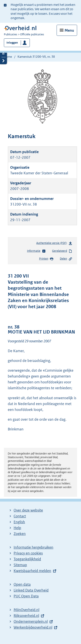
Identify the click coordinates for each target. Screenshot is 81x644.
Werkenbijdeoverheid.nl (33, 627)
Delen (66, 259)
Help (17, 528)
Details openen (3, 53)
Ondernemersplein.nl (31, 621)
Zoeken (20, 534)
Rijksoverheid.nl (26, 616)
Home (8, 57)
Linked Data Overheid (31, 590)
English (19, 522)
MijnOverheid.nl (26, 610)
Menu (69, 30)
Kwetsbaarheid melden (32, 571)
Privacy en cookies (28, 553)
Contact (20, 516)
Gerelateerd (62, 251)
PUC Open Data (26, 596)
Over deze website (28, 510)
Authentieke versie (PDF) (54, 244)
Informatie (36, 251)
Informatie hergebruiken (33, 547)
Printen (46, 259)
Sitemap (20, 565)
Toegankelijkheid (27, 559)
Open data (22, 584)
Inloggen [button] (12, 43)
